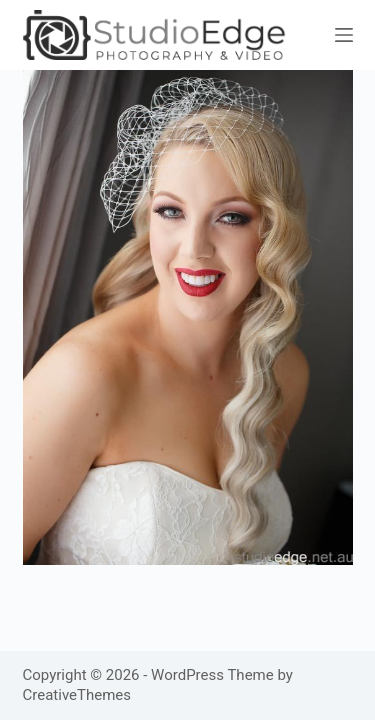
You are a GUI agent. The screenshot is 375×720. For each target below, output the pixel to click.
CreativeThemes (77, 695)
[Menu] (344, 35)
